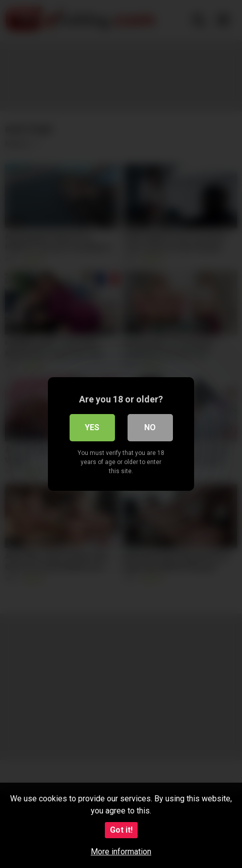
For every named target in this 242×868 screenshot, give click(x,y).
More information (121, 852)
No (150, 427)
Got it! (121, 830)
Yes (92, 427)
